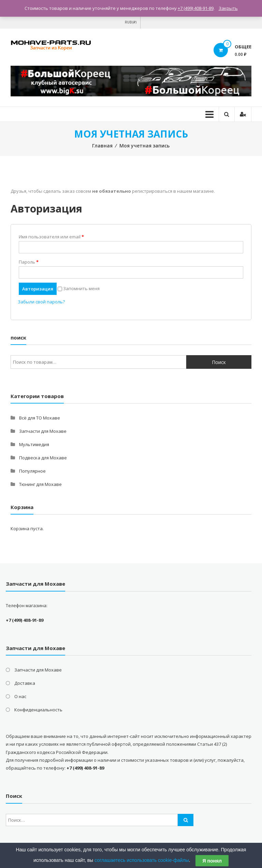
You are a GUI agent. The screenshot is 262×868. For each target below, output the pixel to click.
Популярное (32, 471)
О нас (20, 696)
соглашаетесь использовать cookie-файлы (142, 860)
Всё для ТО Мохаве (40, 418)
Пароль (29, 262)
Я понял (212, 861)
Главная (102, 146)
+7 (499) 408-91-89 (196, 8)
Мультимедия (34, 444)
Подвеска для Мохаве (43, 458)
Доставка (25, 683)
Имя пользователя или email (51, 237)
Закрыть (228, 8)
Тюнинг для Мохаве (40, 484)
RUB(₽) (131, 22)
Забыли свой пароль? (41, 302)
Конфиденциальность (38, 710)
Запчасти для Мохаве (43, 431)
